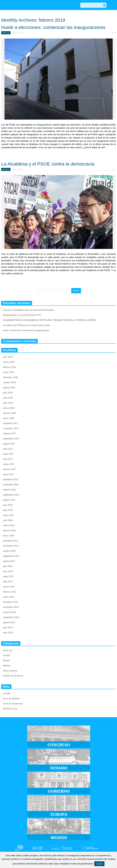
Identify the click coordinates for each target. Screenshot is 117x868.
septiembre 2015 (11, 556)
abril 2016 (8, 520)
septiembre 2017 (11, 439)
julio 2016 (8, 505)
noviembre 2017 (11, 428)
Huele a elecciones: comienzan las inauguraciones (53, 27)
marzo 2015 (9, 587)
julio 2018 (8, 393)
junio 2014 (8, 633)
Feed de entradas (11, 698)
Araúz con (8, 650)
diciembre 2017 (11, 423)
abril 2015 (8, 582)
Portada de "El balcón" (13, 676)
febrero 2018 (10, 413)
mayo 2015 (8, 576)
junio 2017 (8, 449)
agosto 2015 (9, 561)
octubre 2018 (9, 382)
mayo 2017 (8, 454)
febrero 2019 (10, 367)
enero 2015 (9, 597)
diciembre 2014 (11, 602)
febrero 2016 (10, 530)
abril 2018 (8, 403)
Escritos (7, 655)
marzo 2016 (9, 525)
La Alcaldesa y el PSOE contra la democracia (48, 164)
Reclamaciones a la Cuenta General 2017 (22, 315)
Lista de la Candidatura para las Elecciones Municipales (29, 310)
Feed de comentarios (13, 704)
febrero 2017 (10, 469)
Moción (6, 660)
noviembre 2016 (11, 485)
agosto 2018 (9, 388)
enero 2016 (9, 536)
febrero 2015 (10, 592)
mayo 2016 (8, 515)
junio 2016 (8, 510)
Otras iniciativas (10, 671)
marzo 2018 (9, 408)
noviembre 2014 (11, 607)
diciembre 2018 (11, 377)
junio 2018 (8, 398)
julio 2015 (8, 566)
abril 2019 (8, 357)
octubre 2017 (9, 433)
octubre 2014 (9, 612)
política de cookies (105, 859)
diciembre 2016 (11, 479)
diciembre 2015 (11, 541)
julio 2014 (8, 627)
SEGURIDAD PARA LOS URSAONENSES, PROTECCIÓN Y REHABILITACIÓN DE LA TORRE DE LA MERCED (50, 320)
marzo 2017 (9, 464)
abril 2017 (8, 459)
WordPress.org (10, 709)
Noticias (6, 33)
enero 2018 (9, 418)
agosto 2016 (9, 500)
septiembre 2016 (11, 495)
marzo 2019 (9, 362)
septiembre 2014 (11, 617)
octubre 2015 (9, 551)
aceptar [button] (99, 864)
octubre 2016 (9, 490)
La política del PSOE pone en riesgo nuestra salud (26, 325)
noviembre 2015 (11, 546)
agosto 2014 (9, 622)
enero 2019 (9, 372)
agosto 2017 (9, 444)
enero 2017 (9, 474)
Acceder (7, 693)
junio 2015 (8, 571)
